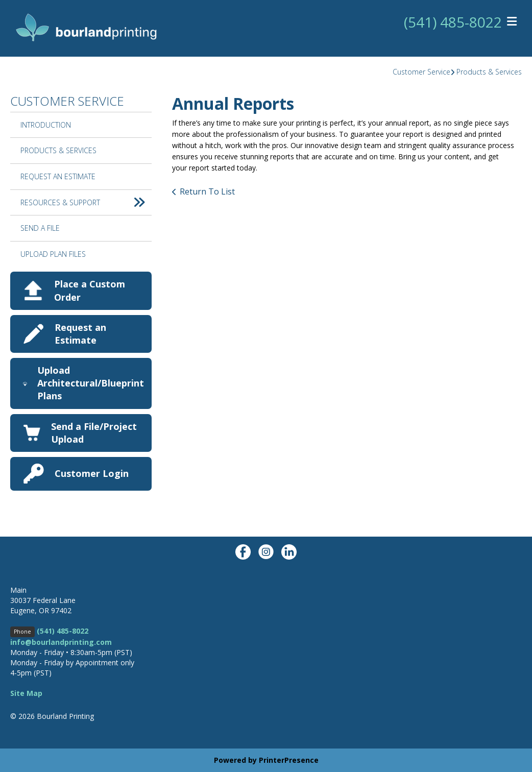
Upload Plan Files (53, 254)
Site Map (26, 693)
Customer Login (92, 473)
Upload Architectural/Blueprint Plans (91, 383)
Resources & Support (86, 203)
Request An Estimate (58, 176)
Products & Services (489, 72)
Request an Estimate (80, 334)
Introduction (46, 125)
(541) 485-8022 (453, 22)
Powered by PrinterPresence (266, 760)
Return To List (207, 191)
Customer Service (421, 72)
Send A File (40, 228)
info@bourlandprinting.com (61, 642)
